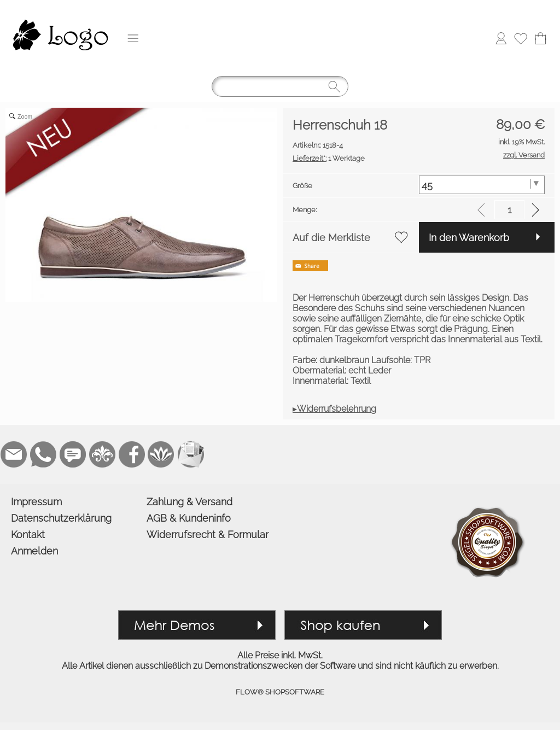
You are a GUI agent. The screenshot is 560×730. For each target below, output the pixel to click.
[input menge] (509, 210)
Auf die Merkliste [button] (331, 238)
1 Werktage (329, 158)
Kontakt (28, 535)
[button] (133, 38)
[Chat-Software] (73, 454)
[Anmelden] (501, 38)
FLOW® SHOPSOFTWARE (280, 692)
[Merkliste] (521, 38)
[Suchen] (280, 86)
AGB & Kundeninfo (189, 518)
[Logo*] (61, 11)
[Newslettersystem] (191, 454)
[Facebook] (132, 454)
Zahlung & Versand (189, 502)
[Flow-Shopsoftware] (161, 454)
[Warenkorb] (540, 38)
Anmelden (34, 551)
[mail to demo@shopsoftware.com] (14, 454)
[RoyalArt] (102, 454)
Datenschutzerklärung (61, 518)
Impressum (36, 502)
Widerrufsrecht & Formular (208, 535)
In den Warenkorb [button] (469, 238)
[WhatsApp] (43, 454)
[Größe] (482, 185)
